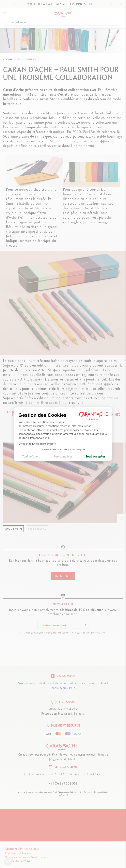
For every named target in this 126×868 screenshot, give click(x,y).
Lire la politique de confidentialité (37, 444)
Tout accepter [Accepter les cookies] (95, 457)
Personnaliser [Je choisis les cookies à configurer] (63, 457)
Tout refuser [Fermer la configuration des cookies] (30, 457)
